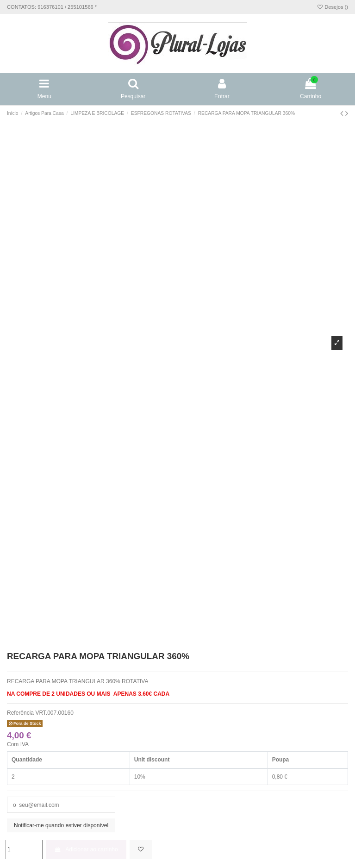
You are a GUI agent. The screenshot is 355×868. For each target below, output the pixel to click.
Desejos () (332, 7)
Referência (20, 713)
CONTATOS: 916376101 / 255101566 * (52, 7)
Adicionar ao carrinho (86, 849)
